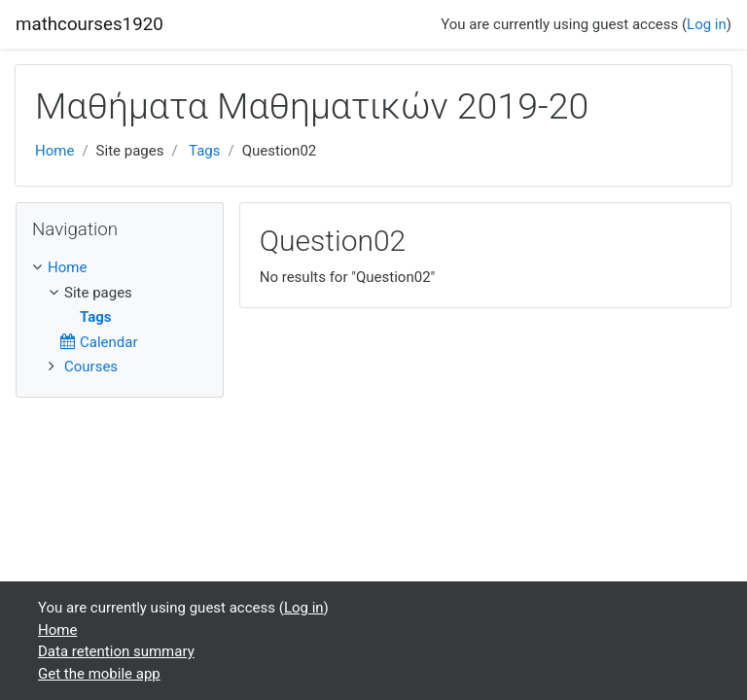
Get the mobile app (99, 674)
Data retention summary (116, 651)
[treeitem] (120, 268)
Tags (204, 151)
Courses (91, 367)
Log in (707, 24)
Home (54, 151)
